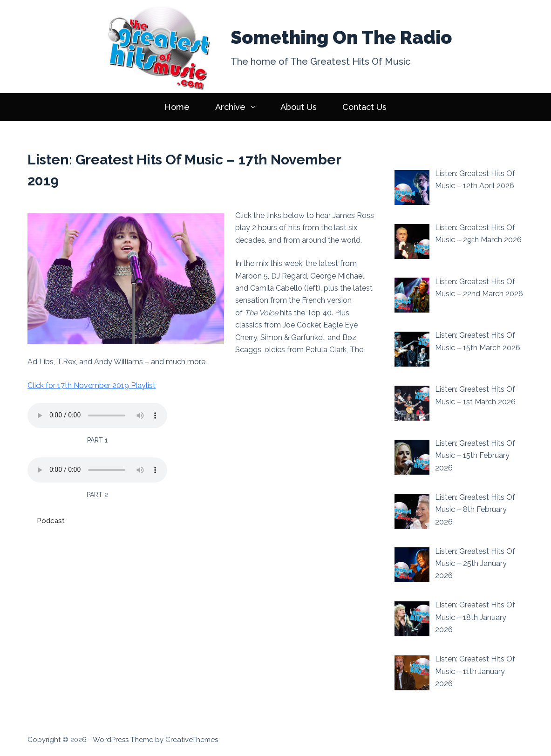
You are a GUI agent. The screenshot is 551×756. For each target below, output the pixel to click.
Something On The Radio (341, 37)
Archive (237, 107)
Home (177, 107)
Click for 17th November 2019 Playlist (92, 385)
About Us (299, 107)
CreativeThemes (192, 740)
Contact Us (364, 107)
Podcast (51, 521)
